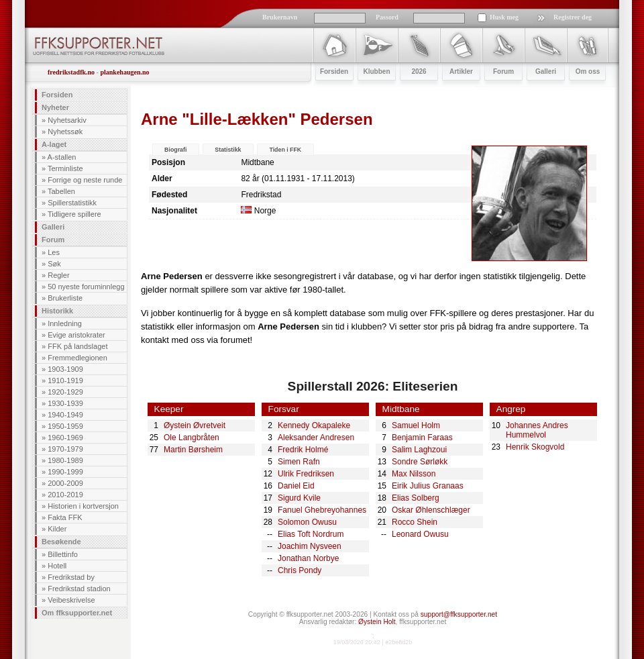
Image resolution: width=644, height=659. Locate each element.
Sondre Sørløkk (420, 462)
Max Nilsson (414, 474)
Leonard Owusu (420, 534)
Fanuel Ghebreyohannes (322, 510)
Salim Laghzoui (419, 450)
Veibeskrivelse (71, 600)
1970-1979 (65, 449)
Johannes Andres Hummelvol (537, 430)
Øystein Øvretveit (195, 425)
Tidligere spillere (74, 214)
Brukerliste (65, 298)
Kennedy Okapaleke (314, 425)
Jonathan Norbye (308, 558)
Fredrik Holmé (303, 450)
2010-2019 (65, 495)
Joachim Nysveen (310, 546)
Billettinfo (63, 554)
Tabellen (61, 191)
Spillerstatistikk (72, 203)
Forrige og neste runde (85, 180)
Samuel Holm (416, 425)
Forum (53, 240)
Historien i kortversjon (83, 506)
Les (54, 252)
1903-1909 (65, 369)
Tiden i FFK (285, 150)
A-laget (54, 144)
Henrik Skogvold (535, 447)
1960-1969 (65, 438)
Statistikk (228, 150)
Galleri (53, 227)
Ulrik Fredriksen (306, 474)
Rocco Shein (415, 522)
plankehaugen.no (124, 72)
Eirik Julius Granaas (428, 486)
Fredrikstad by (71, 577)
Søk (54, 264)
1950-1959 (65, 426)
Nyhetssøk (65, 132)
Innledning (65, 323)
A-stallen (62, 157)
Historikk (57, 311)
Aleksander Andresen (316, 438)
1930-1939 (65, 403)
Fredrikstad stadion (79, 589)
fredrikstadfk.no (71, 72)
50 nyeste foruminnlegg (86, 287)
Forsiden (57, 95)
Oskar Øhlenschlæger (431, 510)
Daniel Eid (296, 486)
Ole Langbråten (192, 438)
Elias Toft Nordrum (311, 534)
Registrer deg (573, 17)
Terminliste (65, 168)
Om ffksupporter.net (77, 613)
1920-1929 (65, 392)
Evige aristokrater (76, 335)
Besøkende (61, 542)
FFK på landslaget (77, 346)
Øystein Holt (377, 622)
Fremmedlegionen (77, 358)
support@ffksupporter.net (459, 614)
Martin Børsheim (193, 450)
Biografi (175, 150)
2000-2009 (65, 483)
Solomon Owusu (307, 522)
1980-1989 (65, 460)
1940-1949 (65, 415)
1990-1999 (65, 472)
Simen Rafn (299, 462)
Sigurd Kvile (299, 498)
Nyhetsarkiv (67, 120)
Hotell (57, 566)
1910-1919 (65, 381)
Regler (58, 275)
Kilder (57, 529)
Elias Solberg (416, 498)
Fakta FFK (65, 517)
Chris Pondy (300, 570)
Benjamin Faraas (422, 438)
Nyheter (55, 107)
